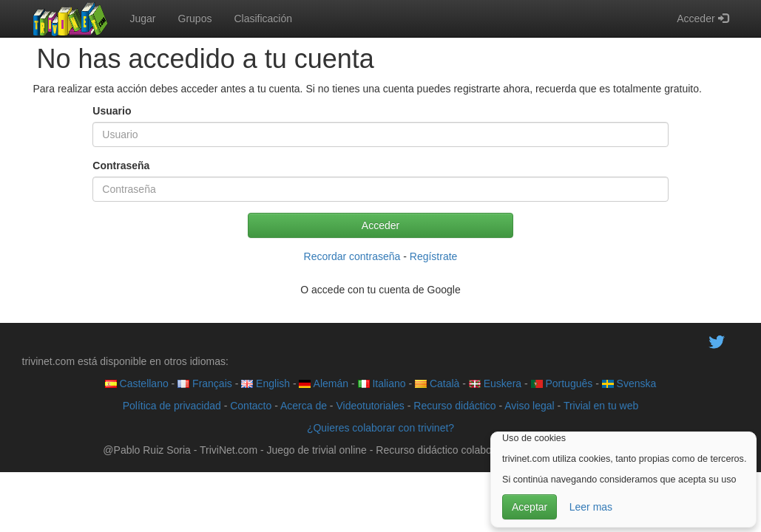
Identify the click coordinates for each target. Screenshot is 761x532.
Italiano (382, 383)
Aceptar (530, 507)
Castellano (137, 383)
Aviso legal (529, 406)
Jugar (143, 18)
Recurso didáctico (454, 406)
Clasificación (263, 18)
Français (205, 383)
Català (437, 383)
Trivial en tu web (601, 406)
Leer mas (591, 507)
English (265, 383)
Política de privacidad (172, 406)
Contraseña (121, 166)
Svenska (629, 383)
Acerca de (304, 406)
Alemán (324, 383)
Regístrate (434, 256)
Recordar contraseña (352, 256)
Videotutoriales (370, 406)
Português (562, 383)
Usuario (112, 111)
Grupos (195, 18)
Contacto (251, 406)
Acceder (702, 18)
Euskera (495, 383)
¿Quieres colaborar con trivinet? (380, 428)
